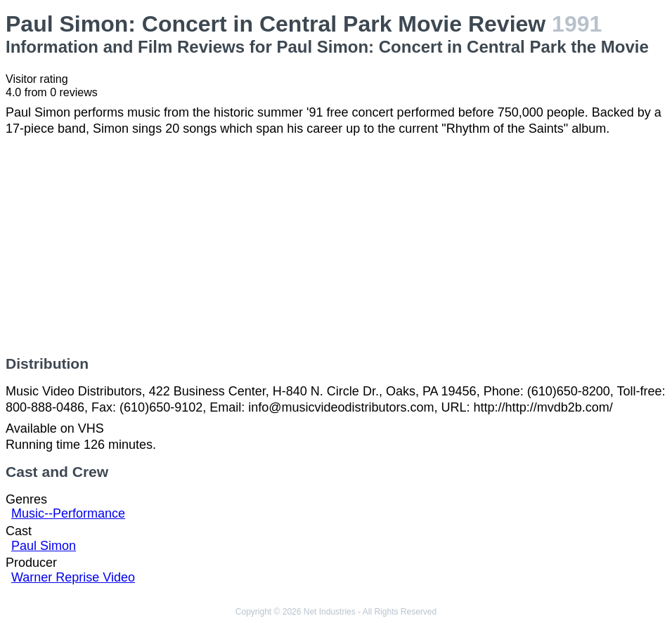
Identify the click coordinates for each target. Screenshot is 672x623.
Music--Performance (68, 513)
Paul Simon (44, 546)
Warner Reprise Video (73, 577)
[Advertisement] (336, 246)
